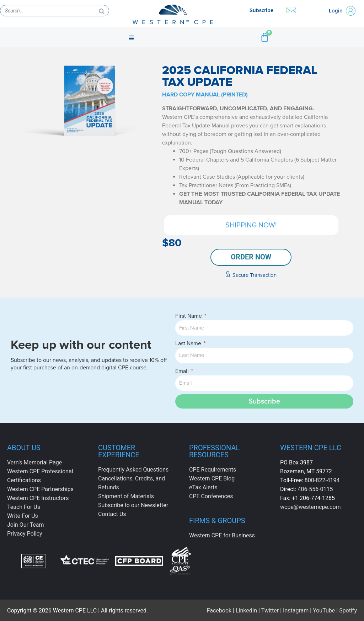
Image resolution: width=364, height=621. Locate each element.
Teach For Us (24, 507)
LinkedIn (246, 610)
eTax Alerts (203, 487)
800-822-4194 (322, 480)
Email (183, 371)
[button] (131, 37)
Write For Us (23, 516)
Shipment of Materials (126, 496)
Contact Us (112, 514)
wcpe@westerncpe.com (311, 507)
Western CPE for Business (222, 535)
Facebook (219, 610)
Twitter (270, 610)
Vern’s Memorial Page (34, 462)
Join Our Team (26, 525)
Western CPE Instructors (38, 498)
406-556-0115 (315, 489)
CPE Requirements (213, 470)
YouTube (324, 610)
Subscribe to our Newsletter (133, 505)
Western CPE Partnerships (40, 489)
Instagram (296, 610)
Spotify (348, 610)
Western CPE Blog (212, 478)
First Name (189, 316)
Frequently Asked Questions (133, 470)
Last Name (189, 343)
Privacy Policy (25, 534)
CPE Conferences (211, 496)
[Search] (102, 11)
